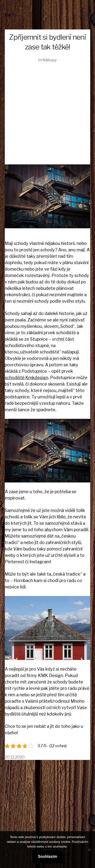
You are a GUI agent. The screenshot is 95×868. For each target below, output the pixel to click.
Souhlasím (48, 856)
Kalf (9, 15)
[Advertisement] (47, 109)
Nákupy (50, 60)
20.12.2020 (15, 757)
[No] (89, 850)
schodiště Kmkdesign (26, 378)
